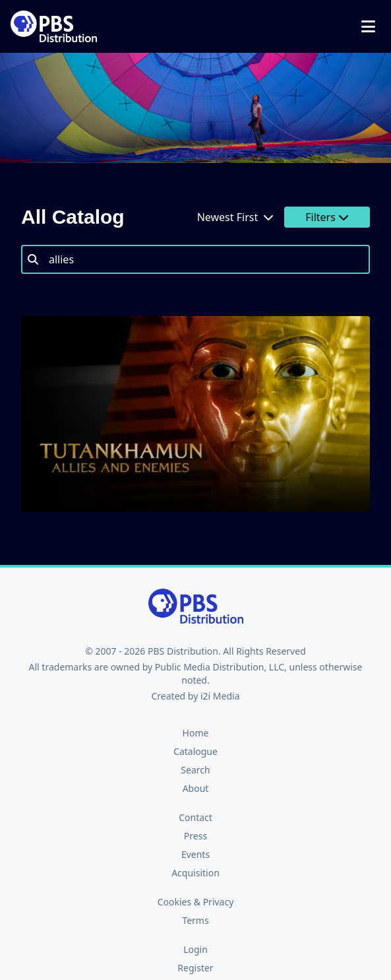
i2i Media (220, 696)
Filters (327, 217)
